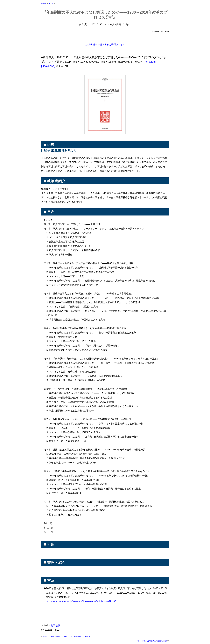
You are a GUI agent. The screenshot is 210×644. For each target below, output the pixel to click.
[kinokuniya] (48, 66)
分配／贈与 (56, 636)
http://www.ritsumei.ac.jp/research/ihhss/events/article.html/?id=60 (81, 601)
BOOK (52, 3)
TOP (138, 641)
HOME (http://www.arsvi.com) (154, 641)
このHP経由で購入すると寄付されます (105, 44)
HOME (44, 3)
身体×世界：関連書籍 (74, 636)
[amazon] (150, 62)
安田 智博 (56, 625)
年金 (45, 636)
